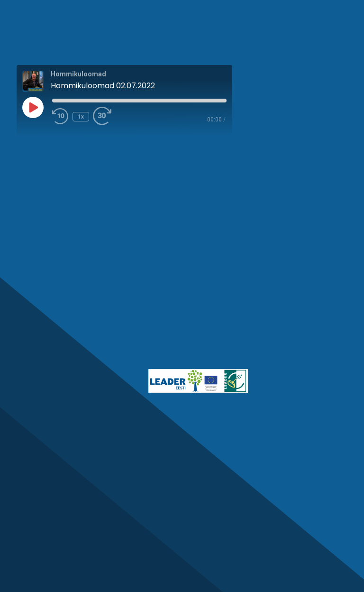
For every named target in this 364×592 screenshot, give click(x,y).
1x (81, 117)
